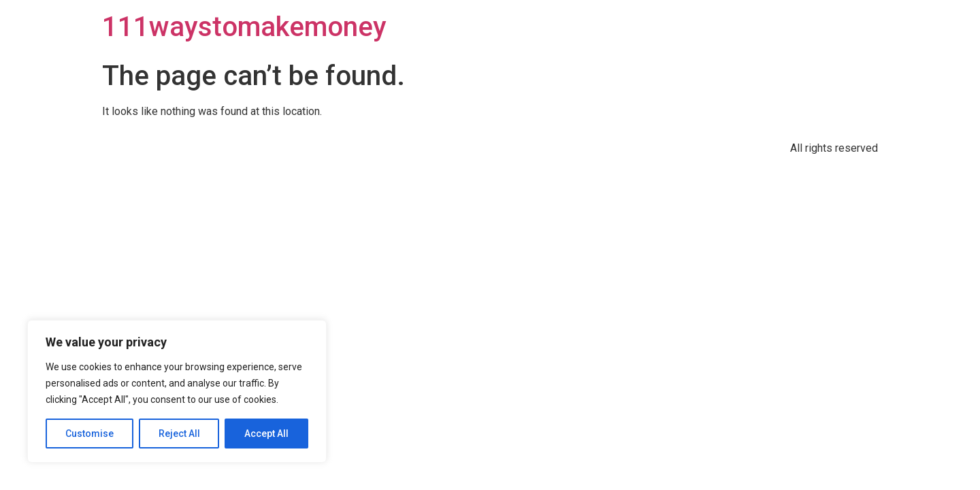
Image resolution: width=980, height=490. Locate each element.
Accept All (266, 434)
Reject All (179, 434)
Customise (89, 434)
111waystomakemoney (244, 27)
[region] (177, 391)
